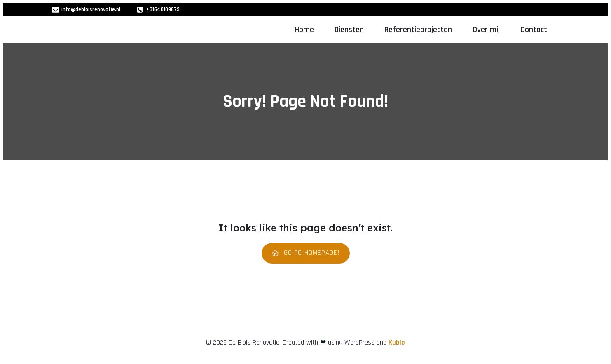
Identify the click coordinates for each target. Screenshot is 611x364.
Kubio (397, 343)
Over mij (486, 30)
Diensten (349, 30)
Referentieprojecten (418, 30)
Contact (534, 30)
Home (304, 30)
